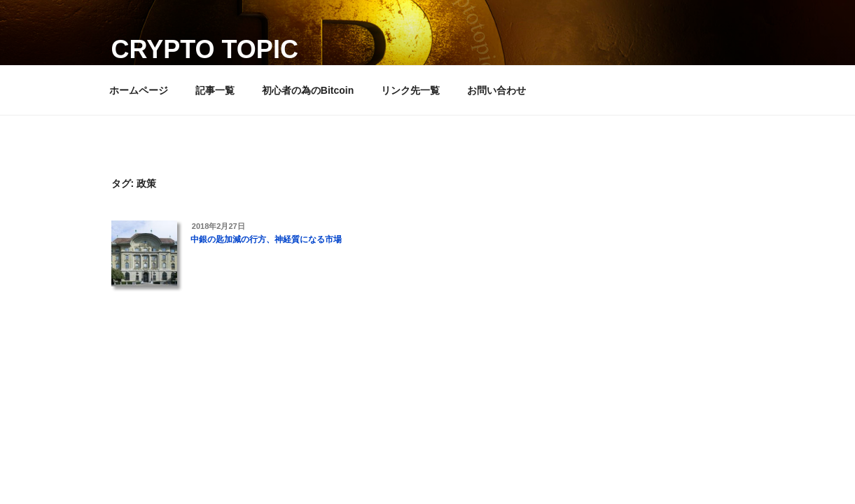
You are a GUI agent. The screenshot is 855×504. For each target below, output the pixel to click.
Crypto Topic (205, 49)
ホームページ (139, 90)
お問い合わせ (496, 90)
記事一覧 (215, 90)
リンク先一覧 (410, 90)
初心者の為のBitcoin (308, 90)
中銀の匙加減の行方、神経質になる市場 (266, 239)
